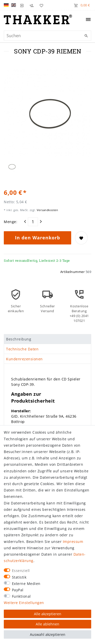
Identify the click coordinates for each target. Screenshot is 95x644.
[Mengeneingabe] (33, 222)
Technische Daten (22, 349)
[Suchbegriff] (48, 36)
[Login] (22, 5)
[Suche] (86, 36)
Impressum (73, 542)
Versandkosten (47, 210)
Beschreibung (19, 339)
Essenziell (21, 571)
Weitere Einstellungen (24, 603)
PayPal (18, 590)
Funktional (21, 596)
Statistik (19, 577)
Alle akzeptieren (48, 614)
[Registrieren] (32, 5)
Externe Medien (26, 584)
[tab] (48, 339)
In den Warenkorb (37, 238)
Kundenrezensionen (24, 359)
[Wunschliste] (40, 5)
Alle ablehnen (48, 624)
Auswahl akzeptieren (48, 634)
